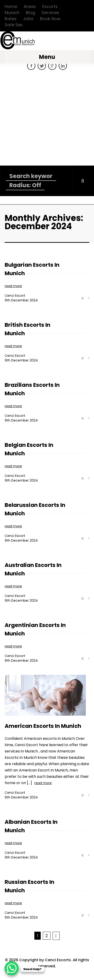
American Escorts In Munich (43, 726)
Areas (30, 6)
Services (50, 13)
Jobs (28, 19)
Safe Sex (14, 25)
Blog (31, 13)
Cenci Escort (15, 296)
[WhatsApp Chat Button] (12, 968)
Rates (11, 19)
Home (11, 6)
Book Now (50, 19)
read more (13, 286)
